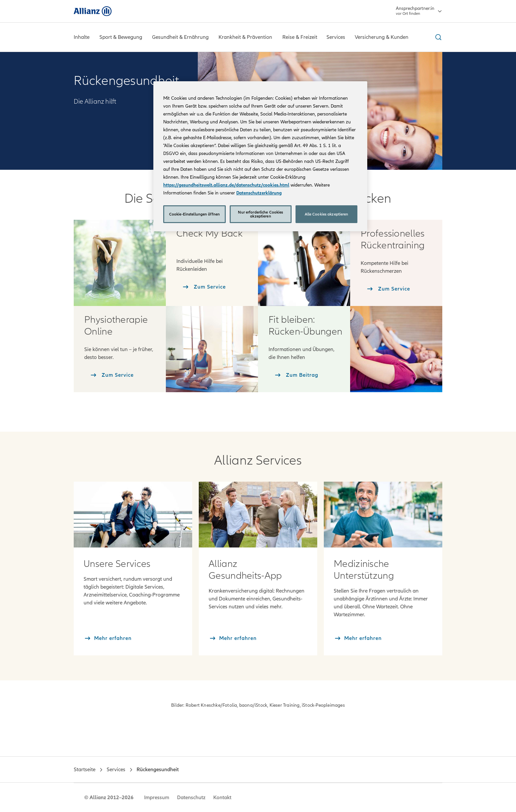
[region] (260, 156)
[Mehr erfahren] (108, 638)
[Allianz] (93, 11)
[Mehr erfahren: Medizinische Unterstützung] (383, 514)
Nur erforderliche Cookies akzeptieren (260, 214)
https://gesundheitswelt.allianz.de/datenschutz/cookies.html (226, 185)
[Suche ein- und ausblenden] (437, 37)
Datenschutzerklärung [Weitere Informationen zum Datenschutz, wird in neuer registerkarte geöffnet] (259, 193)
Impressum (157, 798)
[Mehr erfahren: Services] (133, 514)
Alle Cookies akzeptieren (327, 214)
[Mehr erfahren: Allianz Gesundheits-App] (258, 514)
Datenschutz (191, 798)
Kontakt (222, 798)
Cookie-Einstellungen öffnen (194, 214)
